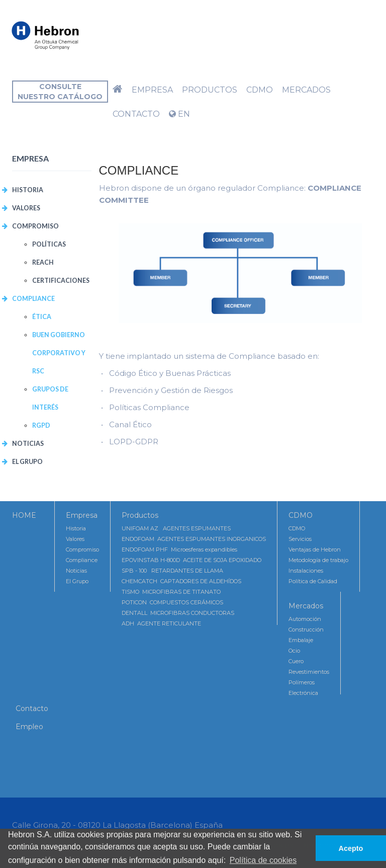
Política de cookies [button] (263, 860)
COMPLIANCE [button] (33, 299)
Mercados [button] (306, 90)
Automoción (305, 619)
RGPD (41, 425)
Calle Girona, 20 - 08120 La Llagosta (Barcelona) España (117, 825)
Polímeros (302, 682)
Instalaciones (306, 571)
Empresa (82, 515)
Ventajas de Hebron (315, 549)
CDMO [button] (260, 90)
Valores (75, 539)
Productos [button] (210, 90)
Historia (28, 190)
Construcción (306, 629)
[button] (118, 90)
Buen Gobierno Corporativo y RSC (59, 353)
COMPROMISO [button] (35, 226)
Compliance (82, 560)
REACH (43, 262)
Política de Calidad (313, 581)
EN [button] (179, 114)
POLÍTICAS (49, 244)
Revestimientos (309, 672)
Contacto (32, 708)
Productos (140, 515)
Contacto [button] (136, 114)
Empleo (29, 727)
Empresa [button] (152, 90)
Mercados (306, 606)
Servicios (300, 539)
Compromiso (82, 549)
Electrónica (303, 693)
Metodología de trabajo (318, 560)
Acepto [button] (351, 848)
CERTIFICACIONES (61, 281)
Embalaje (301, 640)
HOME (24, 515)
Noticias (28, 444)
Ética (42, 317)
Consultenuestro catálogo (60, 92)
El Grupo (27, 462)
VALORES (26, 208)
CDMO (301, 515)
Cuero (296, 661)
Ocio (294, 651)
